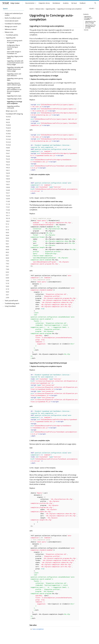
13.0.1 (8, 184)
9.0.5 (7, 233)
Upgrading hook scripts (14, 96)
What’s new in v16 (12, 111)
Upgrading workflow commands (13, 107)
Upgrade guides (11, 38)
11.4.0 (8, 201)
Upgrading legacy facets (14, 99)
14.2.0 (8, 173)
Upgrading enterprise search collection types (14, 84)
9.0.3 (7, 238)
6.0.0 (7, 278)
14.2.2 (8, 168)
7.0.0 (7, 269)
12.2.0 (8, 196)
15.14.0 (8, 139)
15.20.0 (8, 131)
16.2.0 (8, 122)
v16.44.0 (91, 8)
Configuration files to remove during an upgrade (13, 47)
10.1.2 (8, 213)
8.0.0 (7, 258)
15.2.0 (8, 159)
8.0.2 (7, 252)
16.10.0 (8, 117)
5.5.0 (7, 281)
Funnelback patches (12, 35)
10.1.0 (8, 218)
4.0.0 (7, 292)
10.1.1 (8, 215)
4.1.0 (7, 289)
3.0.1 (7, 295)
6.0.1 (7, 275)
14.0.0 (8, 179)
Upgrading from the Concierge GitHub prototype (90, 26)
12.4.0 (8, 190)
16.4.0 (8, 119)
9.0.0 (7, 247)
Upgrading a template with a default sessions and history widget (15, 69)
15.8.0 (8, 148)
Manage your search (11, 26)
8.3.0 (7, 249)
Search (5, 9)
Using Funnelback (10, 306)
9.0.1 (7, 244)
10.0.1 (8, 221)
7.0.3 (7, 261)
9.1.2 (7, 224)
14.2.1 (8, 170)
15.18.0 (8, 134)
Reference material (10, 29)
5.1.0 (7, 283)
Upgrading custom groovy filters (15, 79)
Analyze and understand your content (14, 14)
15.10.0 (8, 145)
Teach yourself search (11, 301)
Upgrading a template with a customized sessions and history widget (15, 63)
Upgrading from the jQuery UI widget (90, 22)
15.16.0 (8, 136)
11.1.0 (8, 204)
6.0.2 (7, 272)
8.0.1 (7, 255)
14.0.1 (8, 176)
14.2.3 (8, 165)
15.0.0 (8, 162)
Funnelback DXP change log (14, 114)
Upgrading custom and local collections (14, 75)
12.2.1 (8, 193)
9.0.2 (7, 241)
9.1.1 (7, 227)
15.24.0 (8, 125)
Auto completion (38, 629)
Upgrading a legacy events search (15, 57)
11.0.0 (8, 210)
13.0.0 (8, 187)
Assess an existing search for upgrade (15, 41)
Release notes (9, 32)
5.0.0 (7, 286)
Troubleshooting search (12, 303)
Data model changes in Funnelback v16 (14, 53)
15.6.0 (8, 150)
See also (86, 30)
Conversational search (12, 21)
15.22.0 (8, 128)
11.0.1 (8, 207)
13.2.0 (8, 182)
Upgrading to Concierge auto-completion (15, 102)
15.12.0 (8, 142)
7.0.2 (7, 264)
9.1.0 (7, 230)
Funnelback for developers (13, 24)
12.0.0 (8, 199)
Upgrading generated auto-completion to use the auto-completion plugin (14, 90)
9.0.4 (7, 235)
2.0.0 (7, 298)
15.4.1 (8, 153)
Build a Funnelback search (13, 18)
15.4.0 (8, 156)
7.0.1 (7, 266)
